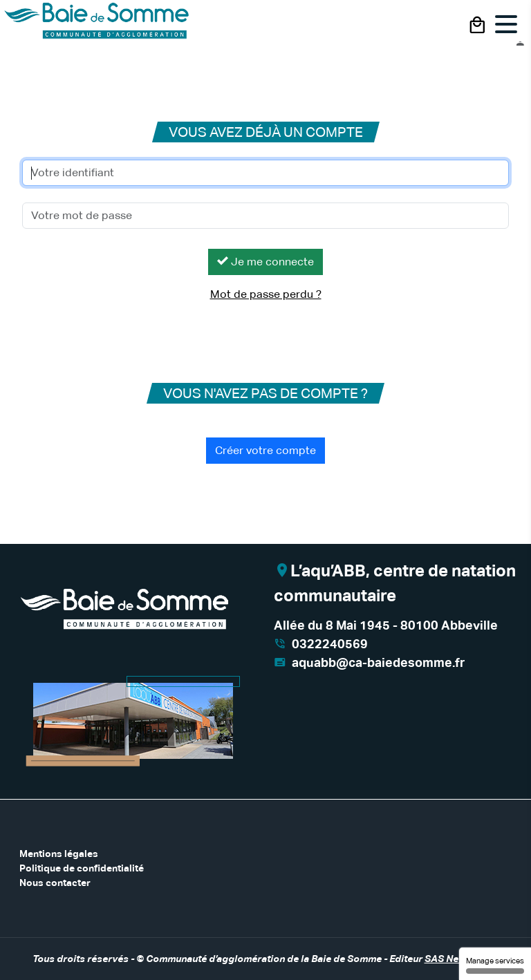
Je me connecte (265, 262)
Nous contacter (55, 883)
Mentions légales (59, 854)
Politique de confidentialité (82, 868)
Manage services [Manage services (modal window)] (495, 965)
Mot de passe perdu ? (266, 294)
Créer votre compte (265, 450)
